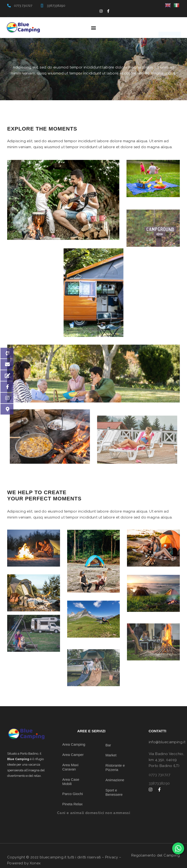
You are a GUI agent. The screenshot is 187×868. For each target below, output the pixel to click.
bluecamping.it (53, 865)
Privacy (112, 865)
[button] (93, 28)
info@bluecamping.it (167, 752)
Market (111, 804)
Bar (108, 794)
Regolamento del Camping (156, 855)
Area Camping (74, 801)
